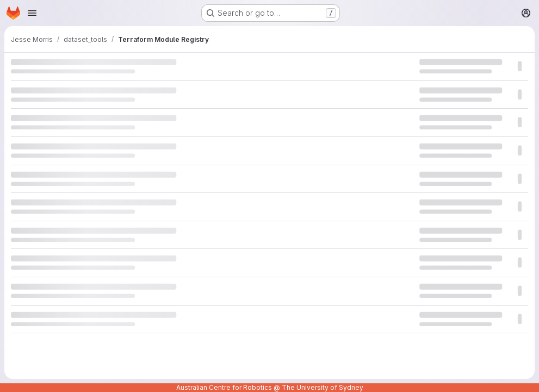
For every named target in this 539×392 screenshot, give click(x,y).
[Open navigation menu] (32, 13)
